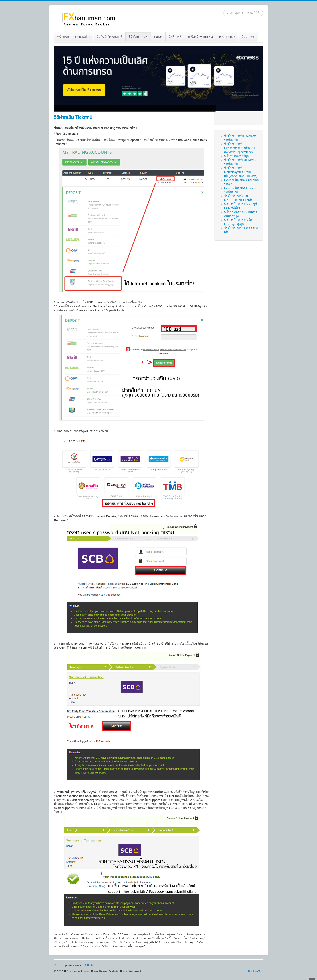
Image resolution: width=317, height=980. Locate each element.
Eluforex (92, 965)
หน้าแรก (63, 37)
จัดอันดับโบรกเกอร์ (109, 37)
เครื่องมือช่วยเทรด (200, 37)
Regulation (83, 37)
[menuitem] (63, 37)
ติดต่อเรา (248, 37)
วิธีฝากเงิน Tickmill (73, 117)
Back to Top (256, 971)
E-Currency (227, 37)
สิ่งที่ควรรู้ (175, 37)
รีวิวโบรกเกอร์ (138, 37)
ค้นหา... (223, 10)
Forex (158, 37)
